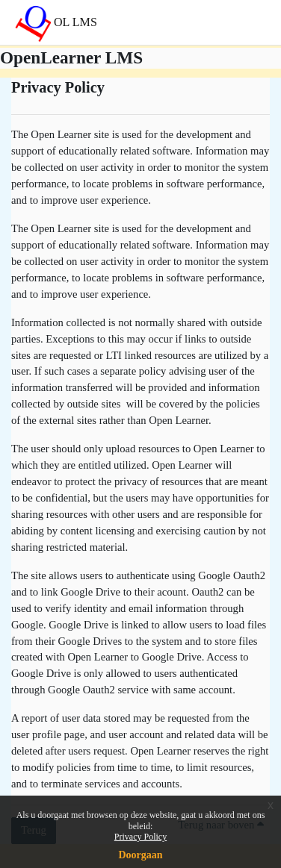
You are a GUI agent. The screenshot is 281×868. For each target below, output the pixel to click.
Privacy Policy (140, 837)
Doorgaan (140, 855)
